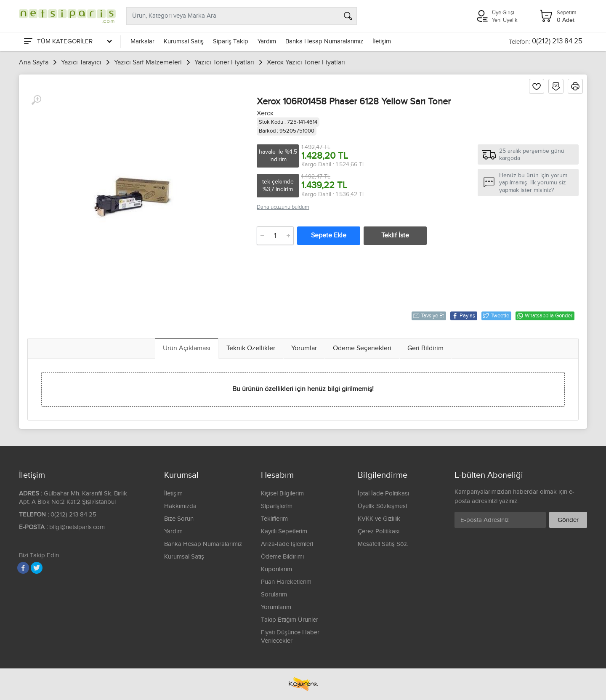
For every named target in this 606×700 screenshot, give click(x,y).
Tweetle (496, 316)
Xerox (265, 113)
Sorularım (274, 595)
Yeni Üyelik (505, 20)
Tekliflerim (274, 519)
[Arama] (348, 16)
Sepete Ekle (329, 236)
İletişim (382, 41)
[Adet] (275, 236)
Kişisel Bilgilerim (282, 494)
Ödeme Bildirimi (282, 557)
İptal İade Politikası (383, 494)
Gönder (568, 520)
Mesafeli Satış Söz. (383, 544)
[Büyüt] (36, 100)
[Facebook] (23, 568)
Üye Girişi (503, 13)
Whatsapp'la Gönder (545, 316)
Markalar (142, 41)
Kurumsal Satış (184, 41)
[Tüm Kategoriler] (67, 42)
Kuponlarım (276, 569)
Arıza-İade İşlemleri (287, 544)
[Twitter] (37, 568)
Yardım (267, 41)
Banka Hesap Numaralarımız (324, 41)
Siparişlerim (277, 506)
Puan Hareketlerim (286, 582)
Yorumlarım (276, 607)
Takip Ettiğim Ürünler (290, 620)
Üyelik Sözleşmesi (382, 506)
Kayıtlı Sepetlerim (284, 531)
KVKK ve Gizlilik (379, 519)
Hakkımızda (180, 506)
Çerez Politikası (379, 531)
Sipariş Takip (231, 41)
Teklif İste (395, 236)
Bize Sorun (179, 519)
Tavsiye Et (428, 316)
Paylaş (463, 316)
